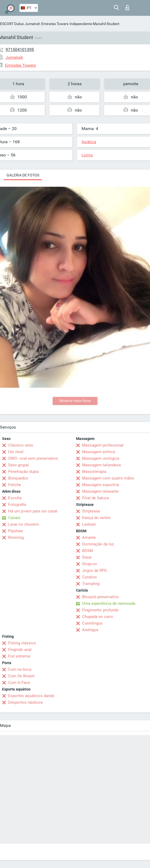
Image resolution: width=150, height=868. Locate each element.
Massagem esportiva (101, 485)
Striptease (91, 511)
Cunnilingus (92, 623)
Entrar (127, 8)
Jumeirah (32, 24)
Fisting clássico (22, 643)
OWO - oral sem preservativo (33, 458)
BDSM (87, 551)
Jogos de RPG (94, 570)
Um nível (16, 452)
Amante (89, 538)
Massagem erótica (99, 452)
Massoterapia (94, 472)
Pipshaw (16, 531)
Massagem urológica (101, 458)
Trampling (91, 584)
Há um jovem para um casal (33, 511)
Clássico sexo (21, 445)
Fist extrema (19, 656)
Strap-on (89, 564)
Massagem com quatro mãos (108, 478)
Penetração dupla (23, 472)
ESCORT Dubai (12, 24)
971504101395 (20, 49)
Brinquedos (18, 478)
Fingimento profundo (100, 610)
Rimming (16, 538)
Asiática (89, 142)
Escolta (15, 498)
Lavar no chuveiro (24, 524)
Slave (87, 557)
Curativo (89, 577)
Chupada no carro (98, 617)
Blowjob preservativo (101, 597)
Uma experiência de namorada (109, 603)
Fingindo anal (20, 650)
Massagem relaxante (100, 491)
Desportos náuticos (26, 702)
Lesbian (89, 524)
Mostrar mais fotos (75, 401)
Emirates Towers (55, 24)
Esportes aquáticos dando (31, 696)
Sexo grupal (18, 465)
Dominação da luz (98, 544)
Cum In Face (19, 683)
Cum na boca (20, 669)
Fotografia (17, 505)
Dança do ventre (96, 518)
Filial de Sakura (96, 498)
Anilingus (90, 630)
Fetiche (15, 485)
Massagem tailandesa (101, 465)
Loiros (87, 155)
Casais (14, 518)
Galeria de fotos (23, 175)
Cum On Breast (21, 676)
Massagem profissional (103, 445)
